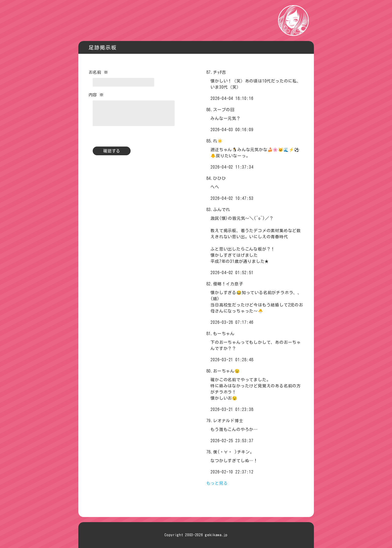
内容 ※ (96, 95)
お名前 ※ (98, 72)
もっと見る (217, 483)
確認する (112, 151)
